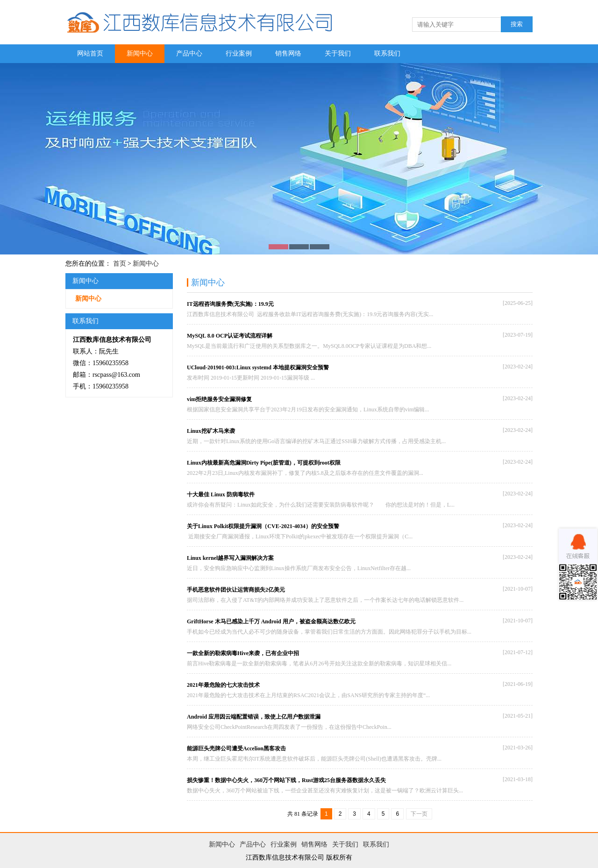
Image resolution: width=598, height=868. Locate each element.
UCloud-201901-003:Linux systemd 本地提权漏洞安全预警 (258, 367)
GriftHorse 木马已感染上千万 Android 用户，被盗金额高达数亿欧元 (271, 621)
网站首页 (90, 53)
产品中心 (189, 53)
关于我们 (338, 53)
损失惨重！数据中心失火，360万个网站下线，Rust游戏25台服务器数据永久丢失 (286, 780)
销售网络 (288, 53)
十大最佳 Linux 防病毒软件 (221, 494)
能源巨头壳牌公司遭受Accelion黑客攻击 (236, 748)
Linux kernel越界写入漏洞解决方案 (230, 558)
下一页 (419, 814)
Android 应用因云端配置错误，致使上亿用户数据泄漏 (254, 717)
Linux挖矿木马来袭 (211, 431)
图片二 (299, 159)
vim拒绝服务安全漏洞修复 (219, 399)
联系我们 (387, 53)
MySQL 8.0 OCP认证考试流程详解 (230, 336)
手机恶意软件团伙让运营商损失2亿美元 (236, 590)
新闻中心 (140, 53)
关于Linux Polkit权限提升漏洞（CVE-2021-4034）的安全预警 (263, 526)
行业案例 (239, 53)
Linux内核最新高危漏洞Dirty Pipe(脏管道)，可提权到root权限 (264, 463)
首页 (120, 264)
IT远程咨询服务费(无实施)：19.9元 (230, 304)
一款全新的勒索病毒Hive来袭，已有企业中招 (243, 653)
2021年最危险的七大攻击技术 (223, 685)
